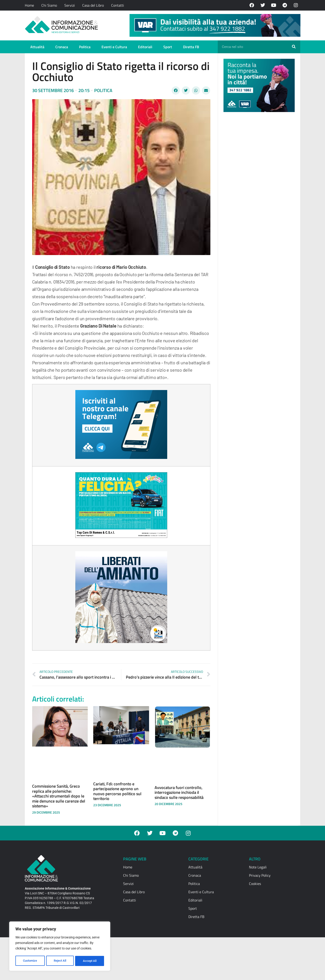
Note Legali (258, 867)
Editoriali (145, 47)
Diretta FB (191, 47)
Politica (85, 47)
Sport (168, 47)
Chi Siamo (49, 5)
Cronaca (62, 47)
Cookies (255, 884)
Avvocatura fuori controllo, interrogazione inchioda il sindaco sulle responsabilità (179, 792)
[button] (176, 90)
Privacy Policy (260, 875)
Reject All (60, 961)
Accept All (90, 961)
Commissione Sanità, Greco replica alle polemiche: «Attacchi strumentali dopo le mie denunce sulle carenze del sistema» (59, 796)
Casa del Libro (93, 5)
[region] (60, 947)
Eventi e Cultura (114, 47)
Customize (30, 961)
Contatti (118, 5)
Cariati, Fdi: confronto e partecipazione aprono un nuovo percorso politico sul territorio (117, 791)
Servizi (70, 5)
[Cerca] (294, 47)
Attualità (37, 47)
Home (29, 5)
